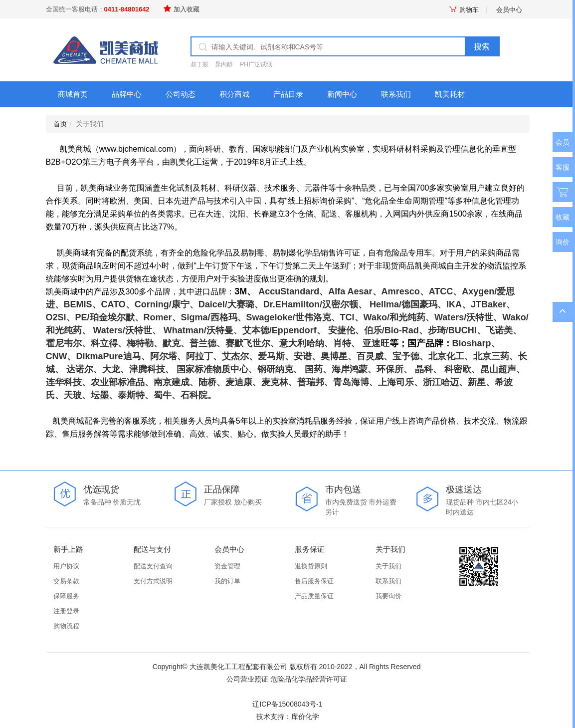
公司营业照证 (247, 679)
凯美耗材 (450, 94)
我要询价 (388, 596)
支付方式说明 (153, 581)
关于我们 (388, 566)
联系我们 (396, 94)
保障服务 (66, 596)
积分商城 (234, 94)
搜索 (482, 47)
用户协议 (66, 566)
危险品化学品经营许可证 (309, 679)
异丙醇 (224, 64)
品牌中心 (127, 94)
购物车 (464, 10)
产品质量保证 (314, 596)
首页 (60, 124)
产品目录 (288, 94)
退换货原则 (311, 566)
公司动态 (181, 94)
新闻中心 (342, 94)
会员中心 (509, 10)
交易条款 (66, 581)
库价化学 (305, 717)
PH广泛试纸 (256, 64)
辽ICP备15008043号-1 (287, 704)
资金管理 (227, 566)
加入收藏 (182, 9)
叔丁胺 (199, 64)
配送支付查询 (153, 566)
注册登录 (66, 611)
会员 (563, 142)
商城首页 (73, 94)
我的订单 (227, 581)
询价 (563, 242)
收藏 (563, 217)
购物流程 (66, 626)
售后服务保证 (314, 581)
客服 (563, 167)
